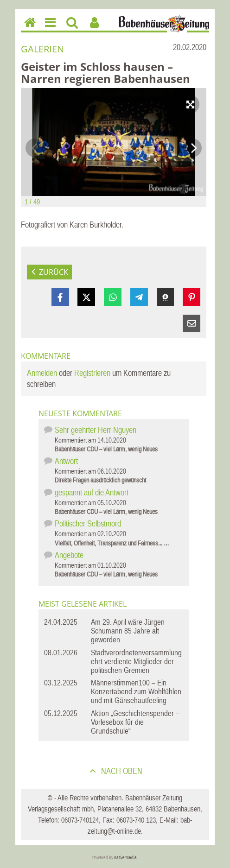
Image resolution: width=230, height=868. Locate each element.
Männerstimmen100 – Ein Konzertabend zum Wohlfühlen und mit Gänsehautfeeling (136, 691)
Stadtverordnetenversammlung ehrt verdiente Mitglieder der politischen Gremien (136, 661)
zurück (54, 272)
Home (28, 28)
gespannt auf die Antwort (92, 492)
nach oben (121, 771)
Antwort (66, 461)
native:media (125, 858)
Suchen (72, 29)
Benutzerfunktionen (94, 29)
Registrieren (92, 373)
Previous (35, 148)
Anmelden (42, 373)
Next (192, 148)
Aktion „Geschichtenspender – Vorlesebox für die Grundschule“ (135, 722)
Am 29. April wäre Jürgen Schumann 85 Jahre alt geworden (128, 631)
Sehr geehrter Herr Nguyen (96, 430)
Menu (50, 29)
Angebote (69, 555)
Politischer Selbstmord (88, 523)
